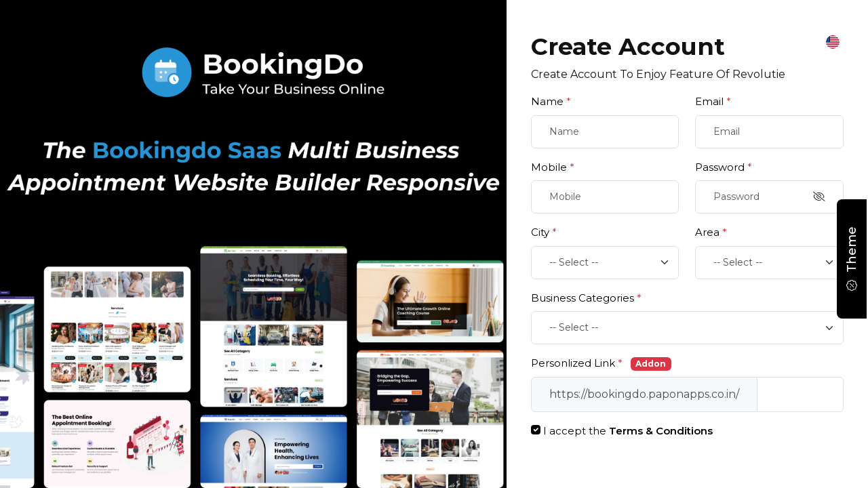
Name (551, 101)
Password (724, 167)
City (544, 232)
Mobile (553, 167)
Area (711, 232)
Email (713, 101)
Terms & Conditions (661, 431)
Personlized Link (577, 363)
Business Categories (586, 298)
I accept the (628, 431)
